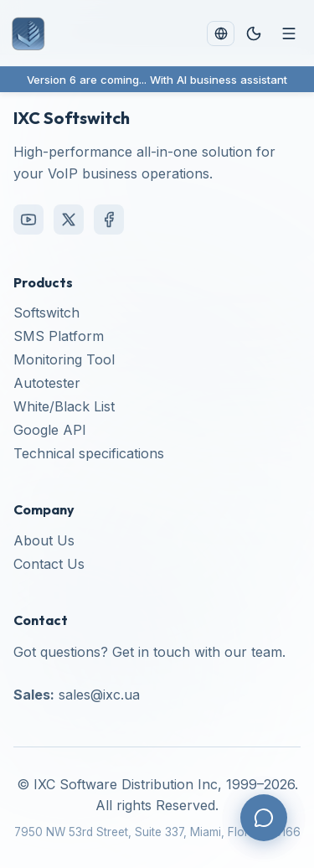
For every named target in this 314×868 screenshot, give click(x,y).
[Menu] (289, 34)
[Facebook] (109, 220)
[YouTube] (28, 220)
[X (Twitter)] (69, 220)
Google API (50, 430)
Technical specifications (89, 453)
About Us (44, 540)
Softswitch (46, 313)
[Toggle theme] (254, 34)
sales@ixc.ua (99, 695)
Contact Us (49, 564)
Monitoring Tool (64, 359)
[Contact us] (264, 818)
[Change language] (220, 33)
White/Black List (64, 406)
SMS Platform (59, 336)
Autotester (47, 383)
